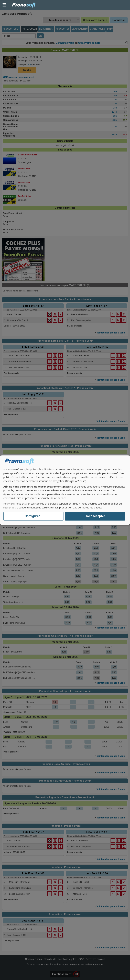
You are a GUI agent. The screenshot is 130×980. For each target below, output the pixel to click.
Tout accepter (95, 516)
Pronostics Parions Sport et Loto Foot (24, 5)
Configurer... (33, 516)
